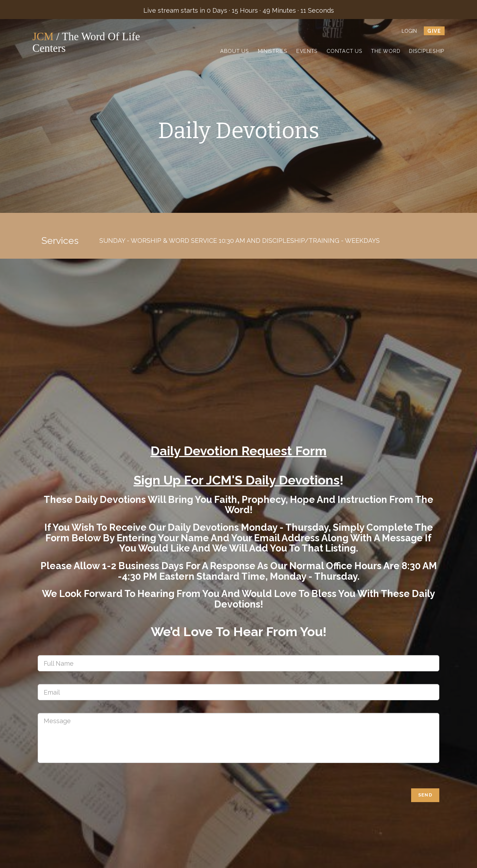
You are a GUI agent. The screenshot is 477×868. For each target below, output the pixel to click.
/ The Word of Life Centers (95, 42)
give (434, 31)
